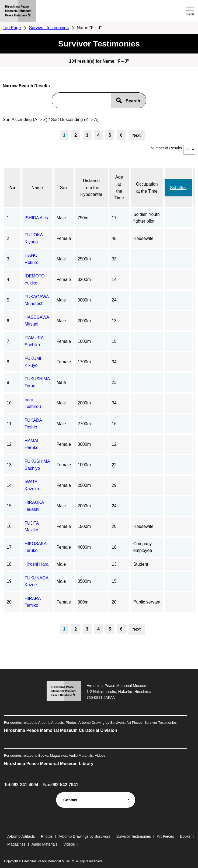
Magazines (16, 844)
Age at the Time (119, 187)
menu (190, 14)
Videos (69, 844)
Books (185, 836)
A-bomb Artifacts (21, 836)
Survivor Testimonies (49, 28)
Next (137, 135)
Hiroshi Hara (37, 564)
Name (37, 188)
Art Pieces (165, 836)
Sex (64, 188)
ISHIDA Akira (37, 218)
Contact (70, 800)
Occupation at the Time (147, 188)
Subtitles (178, 188)
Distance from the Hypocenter (91, 187)
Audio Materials (45, 844)
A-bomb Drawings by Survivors (84, 836)
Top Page (12, 28)
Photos (47, 836)
